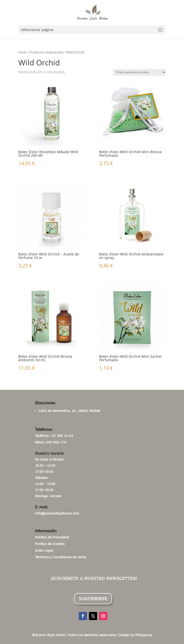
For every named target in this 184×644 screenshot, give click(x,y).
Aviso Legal (44, 550)
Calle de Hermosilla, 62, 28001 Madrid (69, 411)
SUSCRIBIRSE (93, 599)
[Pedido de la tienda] (139, 72)
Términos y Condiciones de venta (61, 557)
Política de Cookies (50, 544)
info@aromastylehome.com (57, 513)
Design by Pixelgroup (136, 635)
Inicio (22, 52)
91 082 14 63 (63, 436)
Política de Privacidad (52, 537)
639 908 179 (56, 442)
